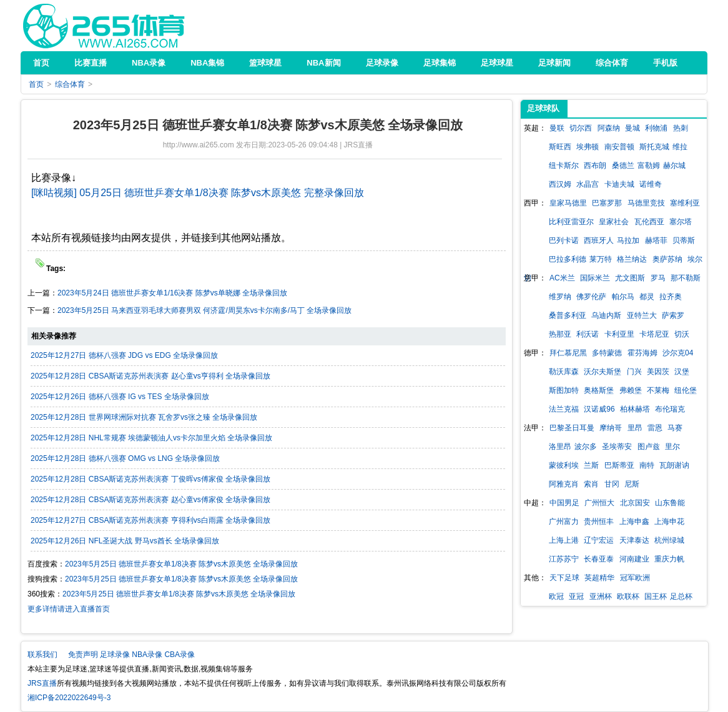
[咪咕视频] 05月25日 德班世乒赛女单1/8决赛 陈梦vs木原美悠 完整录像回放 (198, 193)
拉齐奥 (671, 297)
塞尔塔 (681, 222)
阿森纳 (609, 128)
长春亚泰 (599, 559)
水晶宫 (588, 184)
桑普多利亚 (568, 315)
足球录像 (115, 655)
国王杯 (656, 596)
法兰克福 (564, 409)
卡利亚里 (619, 334)
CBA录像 (180, 655)
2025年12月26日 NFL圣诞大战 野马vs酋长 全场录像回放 (125, 541)
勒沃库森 (564, 372)
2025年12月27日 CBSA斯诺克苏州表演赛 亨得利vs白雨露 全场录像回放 (150, 520)
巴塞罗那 (607, 203)
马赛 (675, 428)
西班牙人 (599, 240)
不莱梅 (658, 390)
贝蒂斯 (684, 240)
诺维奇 (651, 184)
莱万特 (601, 259)
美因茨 (658, 372)
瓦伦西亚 (649, 222)
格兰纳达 (632, 259)
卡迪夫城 (619, 184)
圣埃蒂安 (617, 447)
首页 (36, 84)
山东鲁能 (670, 503)
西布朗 (595, 166)
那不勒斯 (686, 278)
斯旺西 (560, 147)
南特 (647, 465)
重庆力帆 (669, 559)
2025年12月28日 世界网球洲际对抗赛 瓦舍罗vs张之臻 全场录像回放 (144, 417)
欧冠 (556, 596)
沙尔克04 (678, 353)
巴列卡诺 (564, 240)
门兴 (634, 372)
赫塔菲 (656, 240)
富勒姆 (649, 166)
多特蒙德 (607, 353)
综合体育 (70, 84)
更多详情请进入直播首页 (69, 609)
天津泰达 (634, 540)
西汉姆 (560, 184)
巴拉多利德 (568, 259)
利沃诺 (588, 334)
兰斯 (591, 465)
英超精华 (599, 578)
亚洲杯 (601, 596)
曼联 (557, 128)
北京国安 (635, 503)
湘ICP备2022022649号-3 (69, 698)
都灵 (647, 297)
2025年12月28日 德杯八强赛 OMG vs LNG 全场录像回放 (125, 458)
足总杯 (681, 596)
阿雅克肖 (564, 484)
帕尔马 (623, 297)
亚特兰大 (642, 315)
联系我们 (42, 655)
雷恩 (655, 428)
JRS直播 (104, 25)
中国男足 (564, 503)
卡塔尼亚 (654, 334)
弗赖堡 (631, 390)
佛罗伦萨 (591, 297)
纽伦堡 (686, 390)
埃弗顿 (588, 147)
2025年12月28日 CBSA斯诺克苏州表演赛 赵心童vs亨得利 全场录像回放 (150, 376)
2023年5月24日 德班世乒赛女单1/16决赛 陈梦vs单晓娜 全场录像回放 (172, 293)
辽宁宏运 (599, 540)
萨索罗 (673, 315)
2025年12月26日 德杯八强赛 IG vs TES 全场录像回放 (120, 397)
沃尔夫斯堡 (603, 372)
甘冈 (612, 484)
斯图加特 (564, 390)
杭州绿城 (669, 540)
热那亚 (560, 334)
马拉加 (628, 240)
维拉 (680, 147)
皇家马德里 (568, 203)
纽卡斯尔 (564, 166)
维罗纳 (560, 297)
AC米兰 (562, 278)
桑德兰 (623, 166)
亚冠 (576, 596)
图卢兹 (649, 447)
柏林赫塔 (635, 409)
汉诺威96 (599, 409)
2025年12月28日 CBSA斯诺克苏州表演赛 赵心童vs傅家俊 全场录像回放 (150, 500)
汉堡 (682, 372)
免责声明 (83, 655)
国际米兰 (595, 278)
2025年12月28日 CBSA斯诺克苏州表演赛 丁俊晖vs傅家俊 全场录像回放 (150, 479)
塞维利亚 (685, 203)
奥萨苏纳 (667, 259)
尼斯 (632, 484)
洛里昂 (560, 447)
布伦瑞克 (670, 409)
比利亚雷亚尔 (571, 222)
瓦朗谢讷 (674, 465)
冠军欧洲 (635, 578)
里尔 (672, 447)
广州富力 (564, 522)
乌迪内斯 (606, 315)
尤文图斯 (630, 278)
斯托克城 (654, 147)
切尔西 (581, 128)
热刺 (681, 128)
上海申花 (669, 522)
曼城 (632, 128)
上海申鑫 (634, 522)
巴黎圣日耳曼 (572, 428)
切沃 (682, 334)
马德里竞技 (646, 203)
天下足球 (564, 578)
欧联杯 (628, 596)
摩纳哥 (611, 428)
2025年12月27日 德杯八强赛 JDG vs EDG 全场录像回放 (124, 355)
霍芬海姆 (642, 353)
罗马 (658, 278)
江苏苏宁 (564, 559)
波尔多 (586, 447)
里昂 (635, 428)
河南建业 (634, 559)
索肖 (591, 484)
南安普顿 (619, 147)
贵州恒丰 (599, 522)
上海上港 (564, 540)
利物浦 (656, 128)
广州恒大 (599, 503)
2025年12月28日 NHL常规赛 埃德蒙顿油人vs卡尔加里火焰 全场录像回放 (151, 438)
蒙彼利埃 (564, 465)
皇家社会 (614, 222)
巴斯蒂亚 (619, 465)
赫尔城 (674, 166)
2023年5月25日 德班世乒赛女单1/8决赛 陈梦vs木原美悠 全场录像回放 (181, 564)
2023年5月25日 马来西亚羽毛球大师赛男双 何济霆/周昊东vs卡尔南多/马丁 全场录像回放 (204, 310)
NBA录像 (147, 655)
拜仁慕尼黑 (568, 353)
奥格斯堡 (599, 390)
